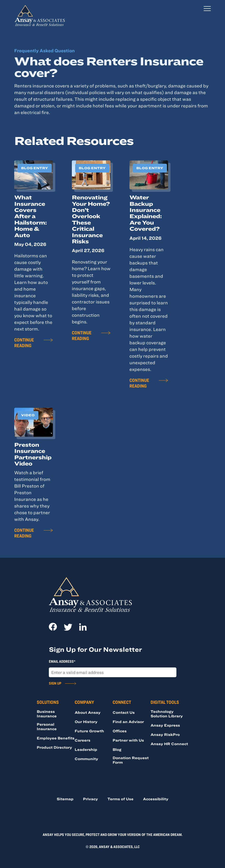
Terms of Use (120, 799)
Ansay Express (165, 725)
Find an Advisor (128, 722)
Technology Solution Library (167, 714)
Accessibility (156, 799)
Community (86, 759)
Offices (120, 731)
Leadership (86, 749)
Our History (86, 722)
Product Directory (54, 747)
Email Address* (62, 661)
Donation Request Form (131, 760)
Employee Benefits (56, 738)
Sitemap (65, 799)
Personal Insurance (47, 727)
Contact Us (124, 712)
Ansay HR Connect (169, 744)
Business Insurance (47, 714)
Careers (83, 740)
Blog (117, 749)
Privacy (90, 799)
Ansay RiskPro (165, 734)
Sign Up (55, 683)
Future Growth (89, 731)
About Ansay (88, 712)
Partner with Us (128, 740)
